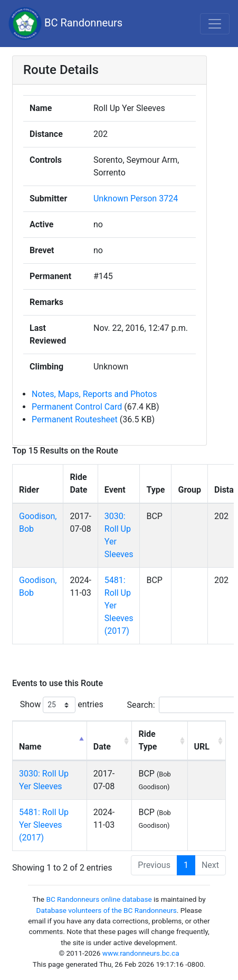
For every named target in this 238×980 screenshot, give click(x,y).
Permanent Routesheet (75, 419)
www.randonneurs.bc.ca (141, 953)
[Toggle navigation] (215, 24)
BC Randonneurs (65, 24)
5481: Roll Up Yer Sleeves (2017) (44, 825)
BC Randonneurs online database (99, 899)
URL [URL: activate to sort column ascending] (202, 747)
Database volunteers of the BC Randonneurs (107, 910)
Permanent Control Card (77, 407)
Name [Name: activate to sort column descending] (30, 747)
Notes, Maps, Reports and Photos (94, 394)
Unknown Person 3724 (136, 198)
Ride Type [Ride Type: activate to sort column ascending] (147, 740)
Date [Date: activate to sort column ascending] (102, 747)
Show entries (62, 705)
